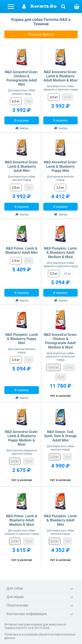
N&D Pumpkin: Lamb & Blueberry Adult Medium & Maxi (60, 253)
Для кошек (15, 597)
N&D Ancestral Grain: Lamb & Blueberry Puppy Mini (60, 166)
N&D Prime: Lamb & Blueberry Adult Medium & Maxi (22, 520)
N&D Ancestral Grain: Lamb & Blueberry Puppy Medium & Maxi (22, 438)
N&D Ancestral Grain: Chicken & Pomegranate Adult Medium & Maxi (60, 341)
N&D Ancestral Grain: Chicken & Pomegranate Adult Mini (22, 78)
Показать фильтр (41, 34)
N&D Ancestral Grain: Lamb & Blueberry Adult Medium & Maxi (60, 76)
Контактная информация (27, 614)
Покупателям (17, 605)
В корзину (22, 120)
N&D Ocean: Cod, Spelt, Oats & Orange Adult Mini (60, 436)
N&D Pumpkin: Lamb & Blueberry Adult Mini (60, 520)
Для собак (15, 588)
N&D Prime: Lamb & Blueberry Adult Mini (22, 250)
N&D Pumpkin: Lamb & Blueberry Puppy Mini (22, 339)
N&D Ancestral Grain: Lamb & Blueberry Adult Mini (22, 166)
